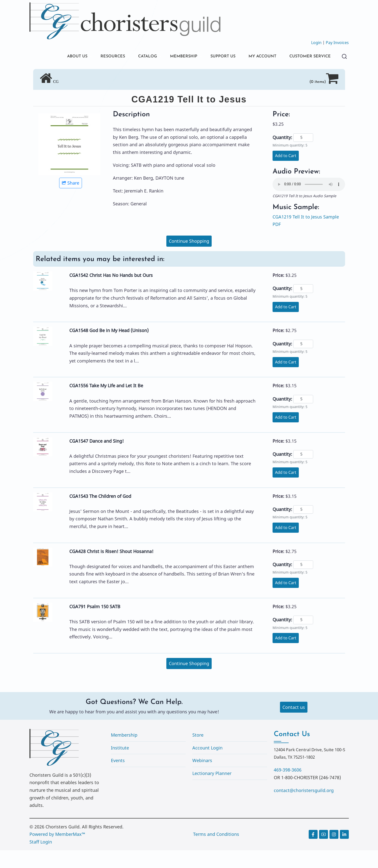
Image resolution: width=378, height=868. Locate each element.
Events (118, 778)
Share (71, 201)
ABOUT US (55, 57)
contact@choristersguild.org (304, 808)
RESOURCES (93, 57)
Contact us (294, 725)
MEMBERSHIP (170, 57)
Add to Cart (286, 173)
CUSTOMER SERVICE (66, 74)
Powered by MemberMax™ (57, 852)
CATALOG (131, 57)
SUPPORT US (213, 57)
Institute (120, 766)
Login (316, 43)
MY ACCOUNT (256, 57)
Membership (124, 753)
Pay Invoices (337, 43)
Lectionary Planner (212, 791)
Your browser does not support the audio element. (309, 202)
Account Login (207, 766)
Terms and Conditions (216, 852)
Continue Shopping (189, 259)
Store (198, 753)
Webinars (202, 778)
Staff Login (41, 860)
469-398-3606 (288, 788)
